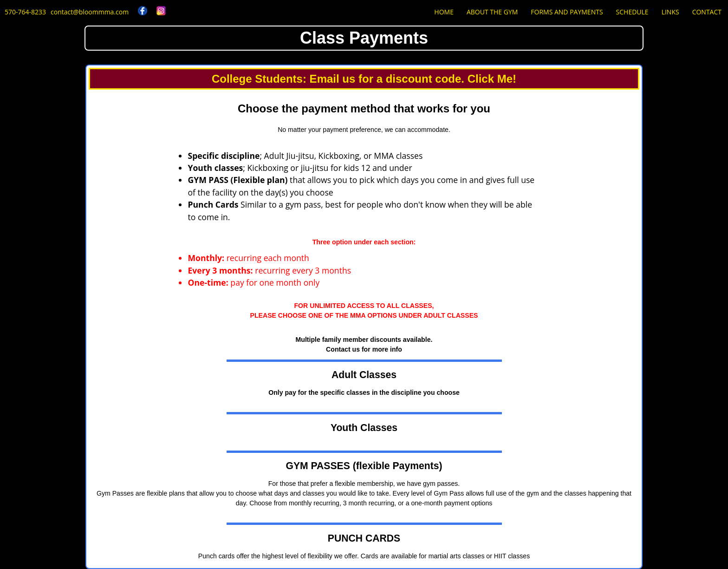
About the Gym (492, 12)
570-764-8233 (25, 12)
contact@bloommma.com (90, 12)
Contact (707, 12)
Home (444, 12)
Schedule (632, 12)
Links (670, 12)
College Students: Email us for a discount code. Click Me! (364, 79)
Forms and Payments (567, 12)
